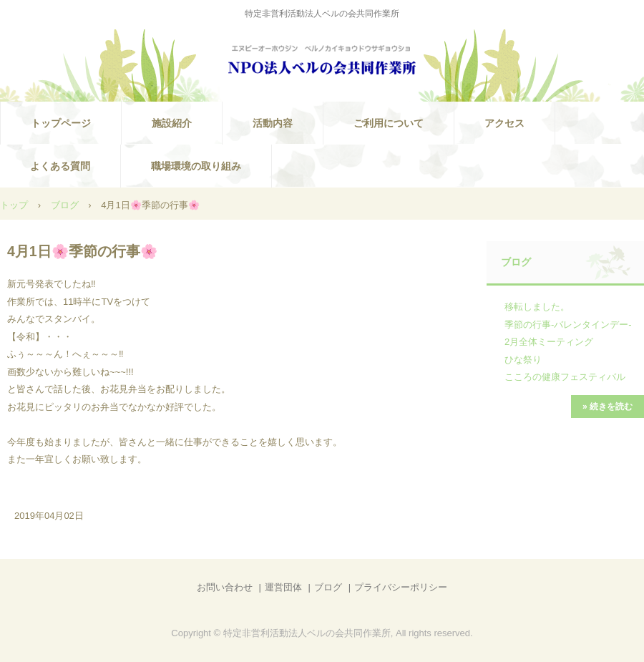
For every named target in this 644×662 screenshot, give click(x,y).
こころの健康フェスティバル (565, 377)
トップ (14, 205)
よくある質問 (60, 166)
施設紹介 (172, 123)
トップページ (61, 123)
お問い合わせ (225, 587)
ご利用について (389, 123)
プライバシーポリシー (401, 587)
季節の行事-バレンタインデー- (568, 325)
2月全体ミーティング (549, 342)
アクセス (504, 123)
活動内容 (273, 123)
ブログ (65, 205)
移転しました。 (537, 307)
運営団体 (283, 587)
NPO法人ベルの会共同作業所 (322, 62)
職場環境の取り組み (196, 166)
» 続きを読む (608, 407)
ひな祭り (523, 360)
